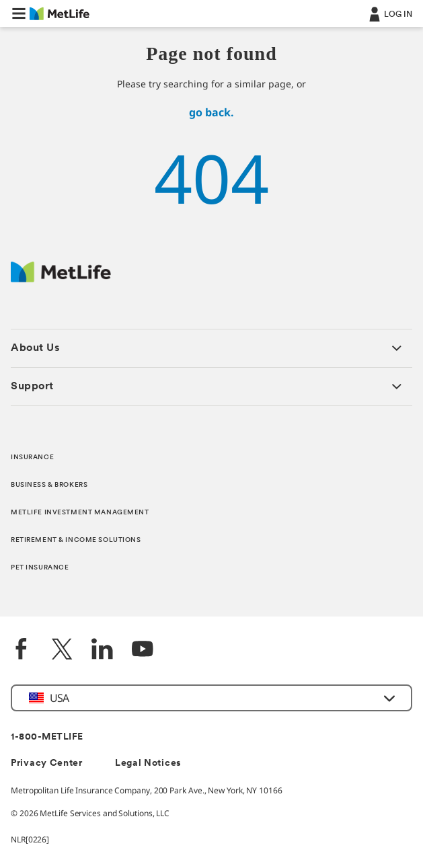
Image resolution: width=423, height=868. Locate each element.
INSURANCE (32, 458)
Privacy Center (47, 763)
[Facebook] (22, 650)
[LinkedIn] (102, 650)
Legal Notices (148, 763)
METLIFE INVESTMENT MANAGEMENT (80, 513)
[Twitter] (62, 650)
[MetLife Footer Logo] (61, 279)
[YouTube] (143, 650)
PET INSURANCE (40, 568)
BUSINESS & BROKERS (49, 485)
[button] (19, 13)
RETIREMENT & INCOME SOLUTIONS (76, 540)
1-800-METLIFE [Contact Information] (47, 737)
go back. (211, 112)
